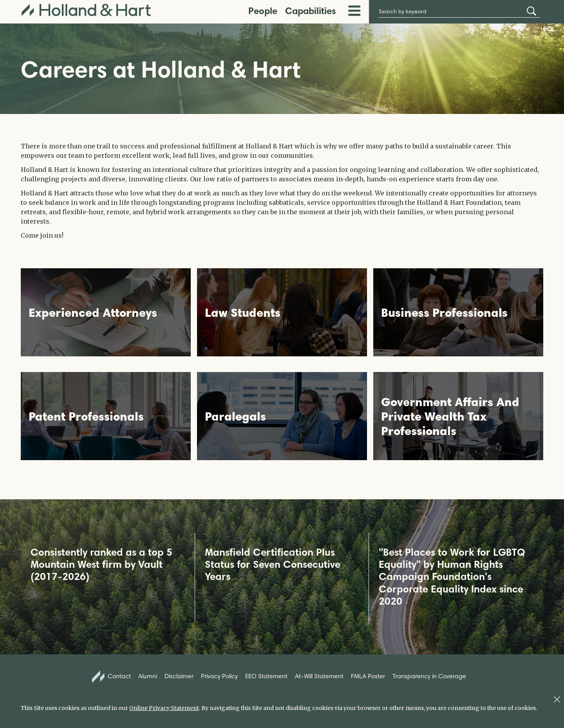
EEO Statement (266, 676)
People (263, 11)
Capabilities (311, 11)
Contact (112, 677)
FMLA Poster (368, 676)
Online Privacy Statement (164, 708)
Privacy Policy (219, 676)
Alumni (148, 676)
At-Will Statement (319, 676)
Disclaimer (179, 676)
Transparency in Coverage (429, 676)
